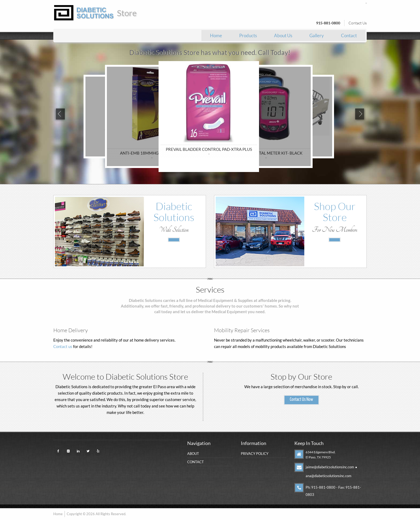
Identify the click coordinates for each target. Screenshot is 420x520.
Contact (349, 35)
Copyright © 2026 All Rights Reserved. (96, 514)
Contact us (63, 346)
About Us (283, 35)
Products (248, 35)
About (193, 454)
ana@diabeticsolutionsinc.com (329, 476)
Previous (60, 114)
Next (360, 114)
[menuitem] (216, 35)
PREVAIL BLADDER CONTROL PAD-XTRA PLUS (209, 149)
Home (216, 35)
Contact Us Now (301, 400)
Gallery (317, 35)
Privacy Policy (255, 454)
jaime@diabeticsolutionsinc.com (330, 467)
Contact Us (358, 23)
